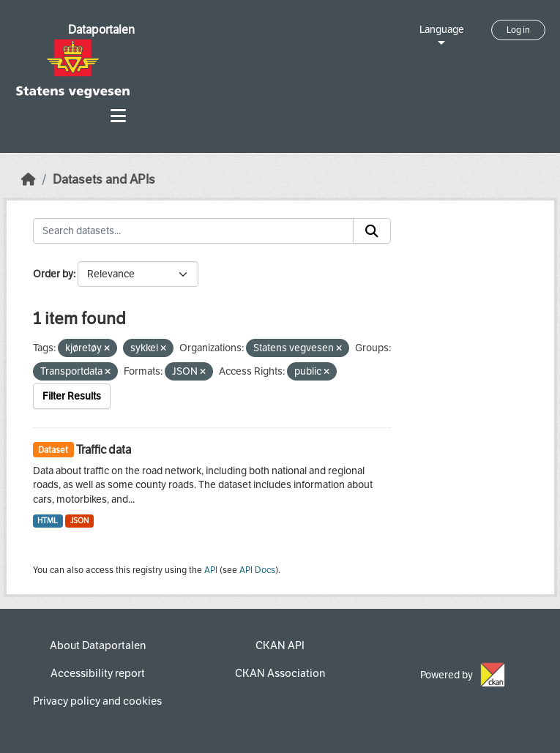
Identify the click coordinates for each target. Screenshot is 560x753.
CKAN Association (280, 673)
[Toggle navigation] (118, 116)
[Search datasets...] (193, 231)
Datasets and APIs (104, 180)
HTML (48, 521)
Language (442, 30)
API (211, 570)
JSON (79, 521)
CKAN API (280, 645)
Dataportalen (101, 30)
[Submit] (372, 231)
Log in (518, 30)
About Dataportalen (98, 645)
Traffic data (104, 450)
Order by (53, 274)
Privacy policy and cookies (97, 701)
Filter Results (72, 396)
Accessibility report (98, 673)
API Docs (257, 570)
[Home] (29, 180)
